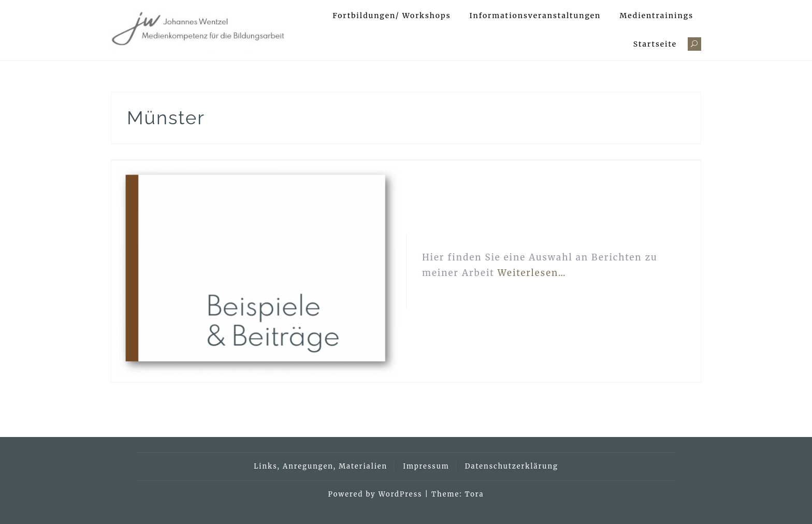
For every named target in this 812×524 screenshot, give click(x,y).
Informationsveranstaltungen (535, 16)
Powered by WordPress (375, 494)
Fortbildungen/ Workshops (392, 16)
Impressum (426, 466)
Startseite (655, 44)
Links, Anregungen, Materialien (321, 466)
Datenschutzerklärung (512, 466)
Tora (475, 494)
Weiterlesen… (532, 273)
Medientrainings (656, 16)
